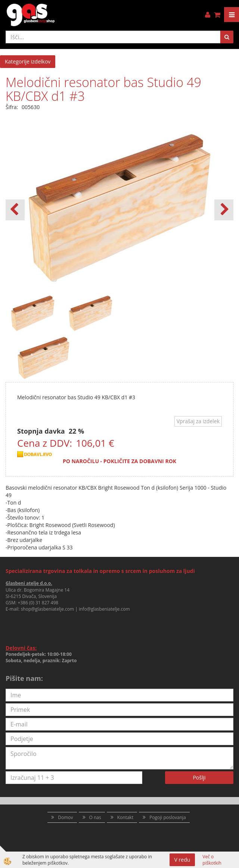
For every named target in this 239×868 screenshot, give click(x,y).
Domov (65, 817)
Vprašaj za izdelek (198, 421)
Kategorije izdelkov (28, 61)
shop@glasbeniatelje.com (48, 609)
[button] (224, 210)
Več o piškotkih (212, 860)
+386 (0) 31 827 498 (38, 603)
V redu (182, 860)
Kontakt (125, 817)
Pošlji (199, 777)
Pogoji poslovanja (168, 817)
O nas (95, 817)
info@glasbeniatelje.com (104, 609)
